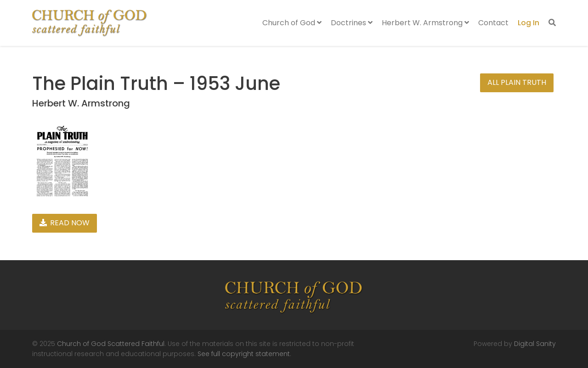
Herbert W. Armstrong (425, 23)
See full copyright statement (244, 354)
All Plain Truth (517, 82)
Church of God (292, 23)
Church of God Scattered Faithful (111, 344)
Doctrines (352, 23)
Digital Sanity (535, 344)
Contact (493, 23)
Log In (529, 23)
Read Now (65, 223)
